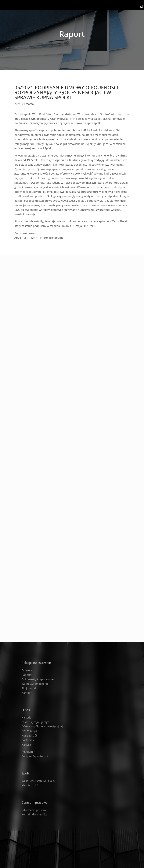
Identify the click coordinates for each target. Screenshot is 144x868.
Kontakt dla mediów (34, 814)
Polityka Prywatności (35, 756)
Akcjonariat (29, 688)
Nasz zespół (29, 735)
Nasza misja (29, 731)
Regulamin (28, 752)
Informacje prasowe (34, 810)
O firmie (27, 670)
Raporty (27, 675)
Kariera (26, 745)
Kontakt (27, 693)
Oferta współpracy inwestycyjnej (42, 726)
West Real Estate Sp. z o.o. (38, 781)
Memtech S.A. (30, 785)
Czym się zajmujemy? (35, 722)
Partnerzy (28, 740)
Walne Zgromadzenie (35, 684)
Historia (27, 717)
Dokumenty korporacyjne (38, 679)
